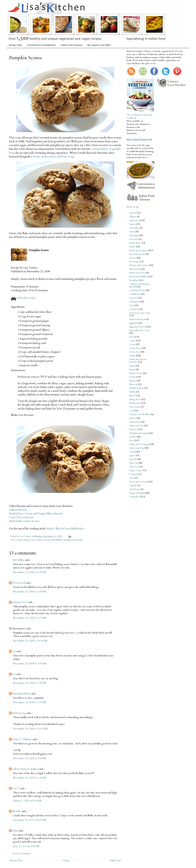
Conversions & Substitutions (41, 45)
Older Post (115, 860)
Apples (132, 224)
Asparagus (134, 235)
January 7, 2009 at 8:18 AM (27, 801)
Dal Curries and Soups (140, 313)
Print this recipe (23, 298)
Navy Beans (135, 407)
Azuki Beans (135, 243)
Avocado (133, 239)
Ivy (14, 651)
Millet (132, 392)
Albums (133, 217)
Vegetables (135, 497)
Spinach (133, 459)
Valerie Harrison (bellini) (25, 769)
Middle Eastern (136, 388)
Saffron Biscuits (18, 510)
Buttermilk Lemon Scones (24, 521)
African (133, 213)
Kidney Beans (136, 373)
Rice (132, 441)
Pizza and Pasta (136, 426)
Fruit (132, 337)
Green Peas (135, 352)
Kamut (132, 370)
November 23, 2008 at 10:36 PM (30, 641)
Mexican (133, 384)
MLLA (133, 396)
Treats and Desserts (138, 482)
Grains (132, 341)
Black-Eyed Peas (137, 273)
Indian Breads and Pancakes (138, 361)
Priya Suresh (19, 583)
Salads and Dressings (139, 444)
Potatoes (133, 429)
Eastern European (137, 319)
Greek (132, 344)
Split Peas (134, 467)
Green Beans (135, 348)
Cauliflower (135, 294)
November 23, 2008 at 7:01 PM (30, 618)
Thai (131, 478)
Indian (132, 356)
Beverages (134, 262)
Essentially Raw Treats (140, 331)
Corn (132, 305)
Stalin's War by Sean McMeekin (65, 529)
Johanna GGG (20, 602)
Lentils (132, 377)
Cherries (133, 298)
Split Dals (134, 463)
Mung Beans (135, 399)
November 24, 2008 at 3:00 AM (30, 664)
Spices (132, 456)
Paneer (133, 418)
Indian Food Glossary (71, 45)
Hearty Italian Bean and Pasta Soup (53, 157)
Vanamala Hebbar (21, 694)
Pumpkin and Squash (73, 540)
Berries (133, 258)
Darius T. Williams (22, 739)
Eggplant (134, 323)
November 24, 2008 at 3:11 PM (30, 702)
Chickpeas (134, 302)
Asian (132, 232)
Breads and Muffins (53, 540)
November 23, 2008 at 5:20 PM (30, 572)
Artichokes (134, 228)
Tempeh (133, 474)
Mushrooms (135, 403)
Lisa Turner (26, 536)
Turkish (133, 486)
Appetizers (134, 220)
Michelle (17, 811)
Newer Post (16, 860)
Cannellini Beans (137, 290)
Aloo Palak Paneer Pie (139, 140)
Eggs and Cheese (137, 327)
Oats (131, 411)
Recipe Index (16, 45)
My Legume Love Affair (99, 45)
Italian (132, 366)
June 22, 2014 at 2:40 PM (26, 846)
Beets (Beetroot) (137, 254)
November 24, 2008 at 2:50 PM (30, 683)
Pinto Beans (135, 422)
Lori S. (16, 788)
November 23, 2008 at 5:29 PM (30, 592)
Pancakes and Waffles (139, 414)
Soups (132, 452)
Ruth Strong (19, 713)
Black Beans (135, 269)
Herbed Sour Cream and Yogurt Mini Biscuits (36, 514)
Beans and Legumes (139, 250)
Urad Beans (135, 489)
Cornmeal (134, 309)
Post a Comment (22, 853)
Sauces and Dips (137, 448)
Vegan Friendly (137, 493)
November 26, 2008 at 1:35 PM (30, 778)
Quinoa (133, 437)
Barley (132, 247)
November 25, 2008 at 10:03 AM (30, 729)
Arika (15, 831)
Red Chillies (18, 560)
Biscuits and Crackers (33, 540)
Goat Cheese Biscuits (21, 517)
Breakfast (134, 280)
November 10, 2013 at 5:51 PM (30, 820)
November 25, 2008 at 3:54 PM (30, 758)
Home (66, 860)
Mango (133, 381)
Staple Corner (136, 471)
